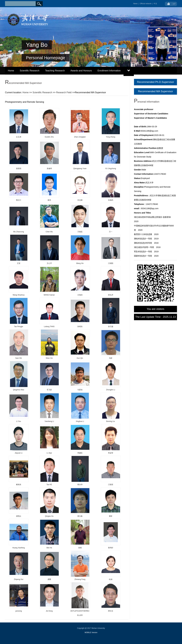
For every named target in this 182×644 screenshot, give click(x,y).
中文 (155, 4)
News (135, 4)
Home (11, 71)
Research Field (64, 92)
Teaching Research (55, 71)
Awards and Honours (81, 71)
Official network (146, 4)
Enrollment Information (109, 71)
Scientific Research (30, 71)
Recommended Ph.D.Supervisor (155, 82)
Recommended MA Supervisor (155, 91)
